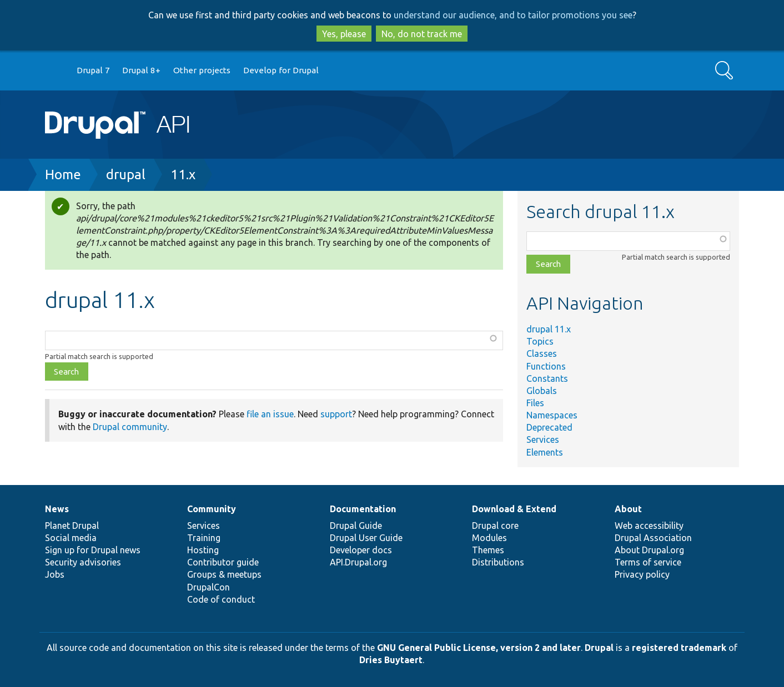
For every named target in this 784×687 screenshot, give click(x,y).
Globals (542, 391)
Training (204, 538)
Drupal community (130, 427)
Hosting (203, 550)
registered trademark (679, 648)
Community (212, 509)
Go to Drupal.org (56, 71)
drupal (126, 175)
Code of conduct (221, 599)
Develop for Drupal (281, 70)
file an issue (270, 414)
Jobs (55, 574)
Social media (71, 538)
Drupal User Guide (366, 538)
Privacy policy (642, 574)
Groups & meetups (224, 574)
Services (543, 440)
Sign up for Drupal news (93, 550)
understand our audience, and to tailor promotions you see (513, 15)
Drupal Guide (356, 526)
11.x (183, 175)
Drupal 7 (93, 70)
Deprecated (549, 427)
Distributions (498, 562)
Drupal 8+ (141, 70)
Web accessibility (649, 526)
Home (63, 175)
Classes (542, 353)
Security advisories (83, 562)
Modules (489, 538)
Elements (545, 452)
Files (535, 403)
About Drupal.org (649, 550)
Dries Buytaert (391, 660)
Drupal (599, 648)
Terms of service (648, 562)
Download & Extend (514, 509)
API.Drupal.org (358, 562)
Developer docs (361, 550)
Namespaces (552, 415)
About (628, 509)
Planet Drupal (72, 526)
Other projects (202, 70)
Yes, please (344, 34)
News (57, 509)
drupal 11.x (549, 329)
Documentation (363, 509)
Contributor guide (223, 562)
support (336, 414)
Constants (547, 378)
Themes (488, 550)
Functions (546, 366)
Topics (540, 341)
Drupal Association (653, 538)
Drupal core (495, 526)
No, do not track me (422, 34)
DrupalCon (208, 587)
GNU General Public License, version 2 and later (479, 648)
